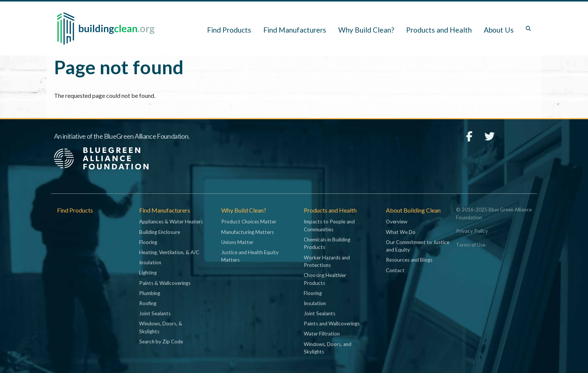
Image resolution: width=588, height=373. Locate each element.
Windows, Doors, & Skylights (161, 327)
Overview (397, 222)
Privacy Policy (472, 231)
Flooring (148, 242)
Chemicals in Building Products (327, 243)
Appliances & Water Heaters (171, 222)
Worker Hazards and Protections (327, 261)
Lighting (148, 273)
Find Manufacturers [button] (295, 30)
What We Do (401, 232)
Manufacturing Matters (247, 232)
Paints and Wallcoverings (332, 324)
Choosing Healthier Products (325, 279)
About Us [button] (499, 30)
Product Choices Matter (249, 222)
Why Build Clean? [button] (366, 30)
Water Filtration (322, 334)
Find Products (229, 30)
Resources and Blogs (409, 260)
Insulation (150, 262)
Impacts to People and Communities (329, 225)
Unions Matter (237, 242)
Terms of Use (471, 245)
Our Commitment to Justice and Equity (418, 246)
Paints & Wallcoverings (165, 283)
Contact (395, 270)
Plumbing (150, 293)
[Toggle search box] (528, 28)
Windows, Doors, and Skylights (328, 348)
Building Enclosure (160, 232)
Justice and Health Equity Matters (250, 256)
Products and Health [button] (439, 30)
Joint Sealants (155, 313)
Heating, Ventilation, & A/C (169, 252)
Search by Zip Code (161, 342)
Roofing (148, 303)
